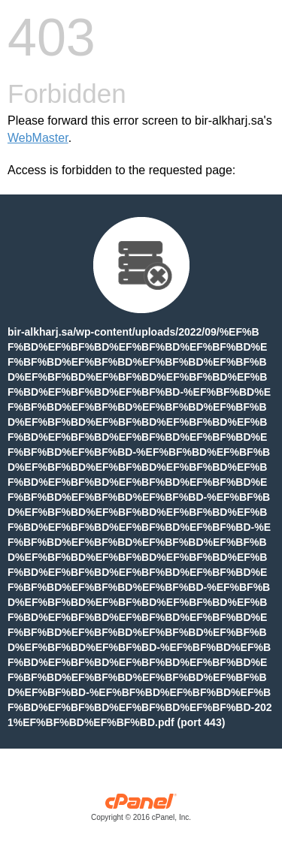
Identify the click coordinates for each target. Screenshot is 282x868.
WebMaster (38, 138)
